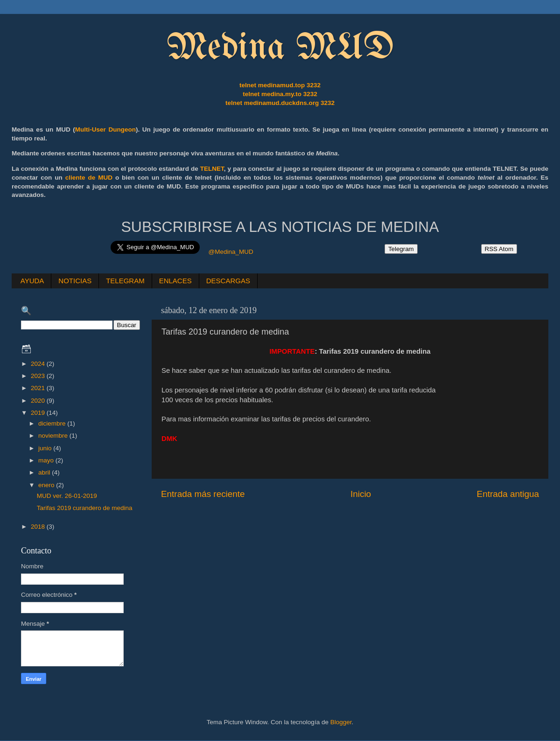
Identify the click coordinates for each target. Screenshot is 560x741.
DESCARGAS (228, 281)
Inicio (361, 494)
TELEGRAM (125, 281)
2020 (39, 401)
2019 (39, 413)
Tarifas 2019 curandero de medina (85, 508)
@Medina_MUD (231, 252)
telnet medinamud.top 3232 (280, 85)
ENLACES (175, 281)
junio (46, 448)
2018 (39, 527)
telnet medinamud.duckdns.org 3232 (280, 103)
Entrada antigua (508, 494)
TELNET (212, 169)
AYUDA (32, 281)
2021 (39, 388)
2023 (39, 376)
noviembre (54, 436)
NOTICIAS (75, 281)
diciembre (53, 423)
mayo (47, 460)
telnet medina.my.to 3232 (280, 94)
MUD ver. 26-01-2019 (67, 496)
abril (45, 472)
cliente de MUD (89, 178)
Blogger (341, 722)
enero (47, 485)
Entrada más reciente (203, 494)
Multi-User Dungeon (105, 129)
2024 (39, 364)
